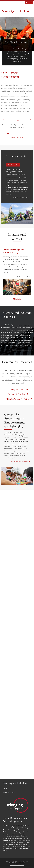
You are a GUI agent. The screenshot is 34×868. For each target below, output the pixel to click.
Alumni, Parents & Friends (18, 399)
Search (27, 2)
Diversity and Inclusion (15, 783)
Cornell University (10, 861)
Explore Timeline (17, 138)
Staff (23, 389)
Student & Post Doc (17, 394)
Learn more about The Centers (20, 461)
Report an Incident (9, 792)
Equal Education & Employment (17, 863)
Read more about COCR (21, 198)
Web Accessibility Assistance (17, 865)
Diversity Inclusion (17, 11)
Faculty (12, 389)
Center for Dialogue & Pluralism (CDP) (13, 251)
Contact (5, 788)
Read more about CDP (23, 277)
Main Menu (31, 2)
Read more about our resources (22, 350)
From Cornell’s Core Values (17, 42)
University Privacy (24, 861)
